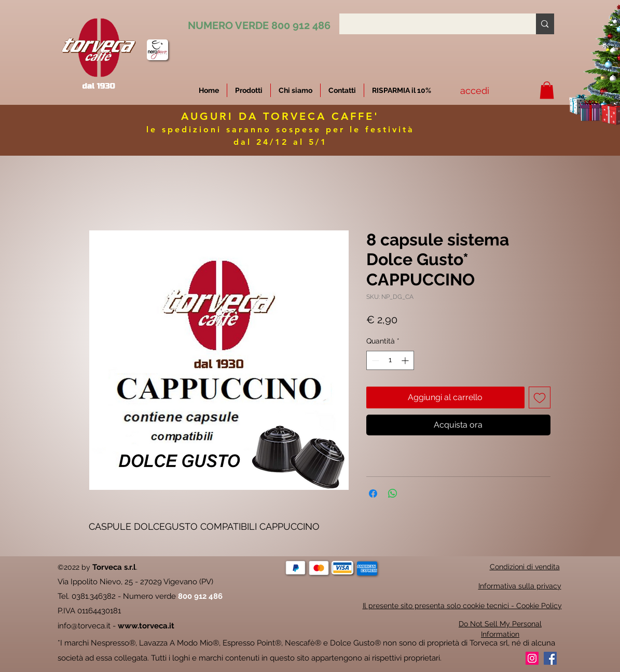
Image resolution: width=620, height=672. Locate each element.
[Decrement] (374, 360)
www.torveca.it (146, 626)
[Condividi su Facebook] (373, 493)
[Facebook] (550, 658)
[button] (402, 90)
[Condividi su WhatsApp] (393, 493)
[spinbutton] (390, 360)
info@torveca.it (84, 626)
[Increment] (406, 360)
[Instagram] (532, 658)
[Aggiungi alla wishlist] (540, 397)
